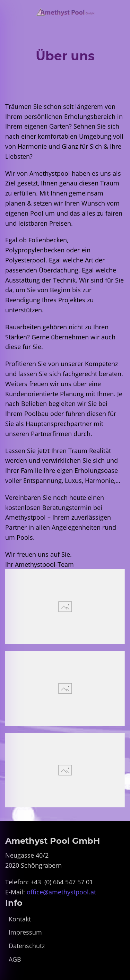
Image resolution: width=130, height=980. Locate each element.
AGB (15, 959)
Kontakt (20, 919)
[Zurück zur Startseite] (65, 12)
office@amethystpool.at (61, 892)
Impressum (25, 932)
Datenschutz (27, 946)
